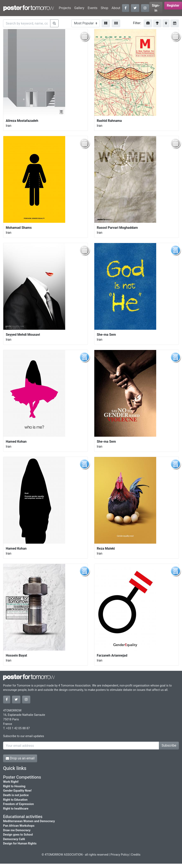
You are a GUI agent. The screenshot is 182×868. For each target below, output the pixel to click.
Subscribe (169, 745)
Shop (104, 8)
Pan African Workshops (19, 826)
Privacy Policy (120, 855)
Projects (65, 8)
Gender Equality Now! (17, 791)
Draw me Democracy (17, 830)
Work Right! (11, 782)
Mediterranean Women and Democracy (29, 821)
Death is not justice (16, 795)
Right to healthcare (16, 809)
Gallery (79, 8)
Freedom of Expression (18, 804)
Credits (136, 855)
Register (173, 5)
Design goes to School (18, 835)
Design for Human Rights (20, 844)
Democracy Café (14, 839)
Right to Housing (14, 786)
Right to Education (15, 800)
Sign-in (156, 8)
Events (93, 8)
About (116, 8)
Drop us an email (20, 758)
